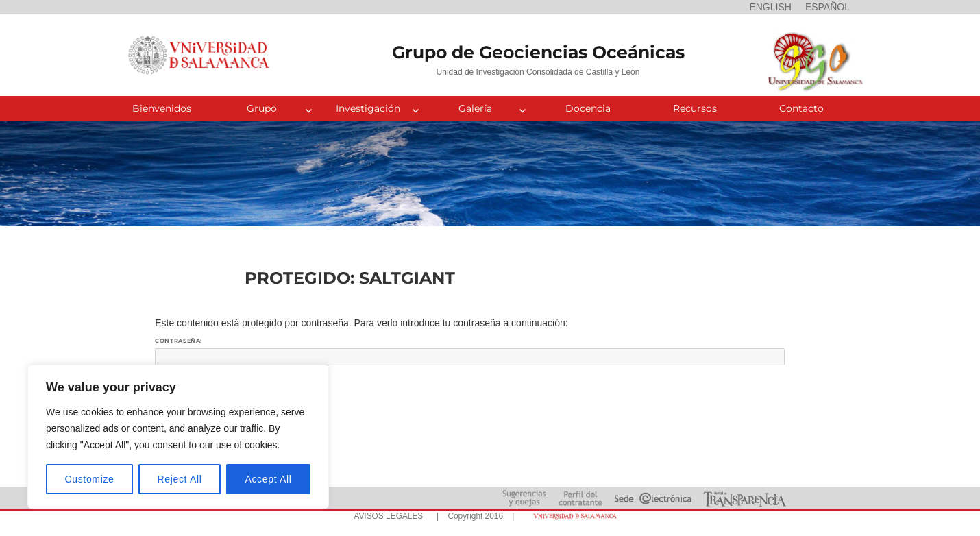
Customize (90, 479)
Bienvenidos (162, 108)
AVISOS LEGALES (388, 516)
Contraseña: (470, 351)
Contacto (801, 108)
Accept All (268, 479)
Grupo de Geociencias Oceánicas (538, 52)
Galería (475, 108)
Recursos (695, 108)
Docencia (588, 108)
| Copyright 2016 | (473, 516)
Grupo (262, 108)
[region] (178, 437)
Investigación (368, 108)
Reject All (180, 479)
